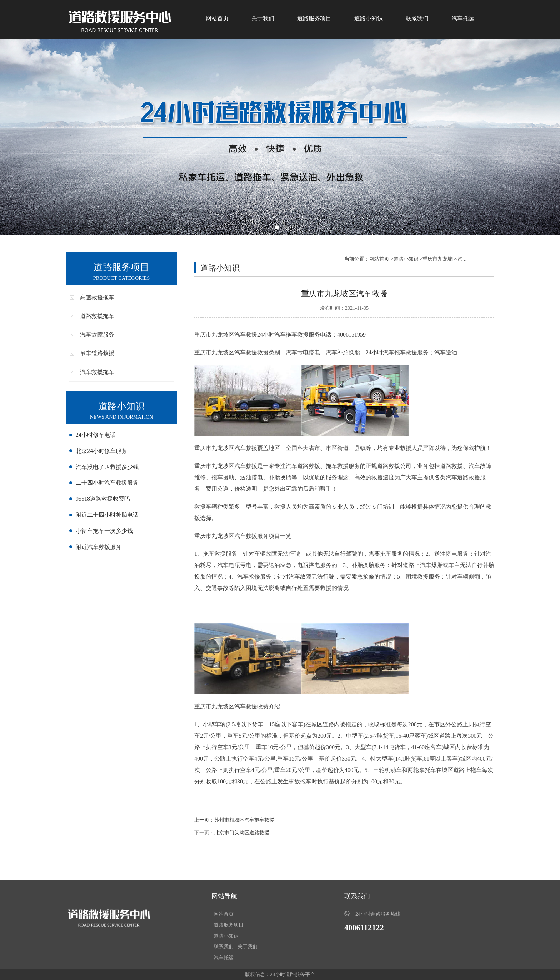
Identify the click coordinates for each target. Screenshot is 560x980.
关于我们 (263, 18)
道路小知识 (369, 18)
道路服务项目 (314, 18)
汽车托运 (463, 18)
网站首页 (217, 18)
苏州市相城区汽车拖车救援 (244, 820)
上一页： (204, 820)
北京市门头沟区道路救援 (242, 833)
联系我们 (417, 18)
